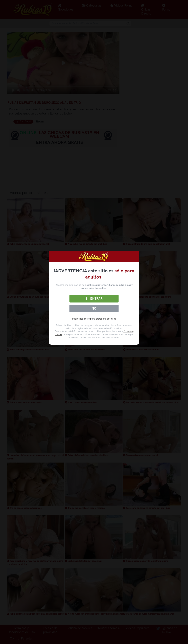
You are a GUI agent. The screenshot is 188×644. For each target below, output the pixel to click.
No (94, 308)
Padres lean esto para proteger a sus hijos (94, 319)
